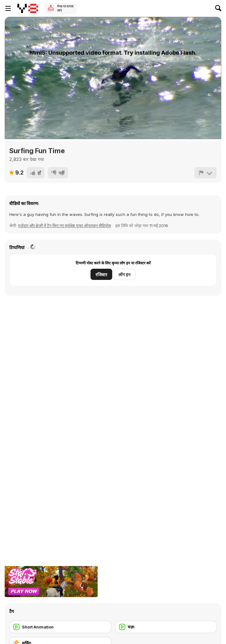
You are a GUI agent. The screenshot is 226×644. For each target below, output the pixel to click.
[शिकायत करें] (206, 173)
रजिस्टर (101, 274)
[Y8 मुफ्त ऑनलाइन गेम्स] (28, 8)
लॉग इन (124, 274)
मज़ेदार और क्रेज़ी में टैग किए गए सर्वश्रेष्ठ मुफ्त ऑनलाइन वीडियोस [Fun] (64, 226)
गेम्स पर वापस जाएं (65, 8)
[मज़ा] (166, 627)
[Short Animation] (60, 627)
